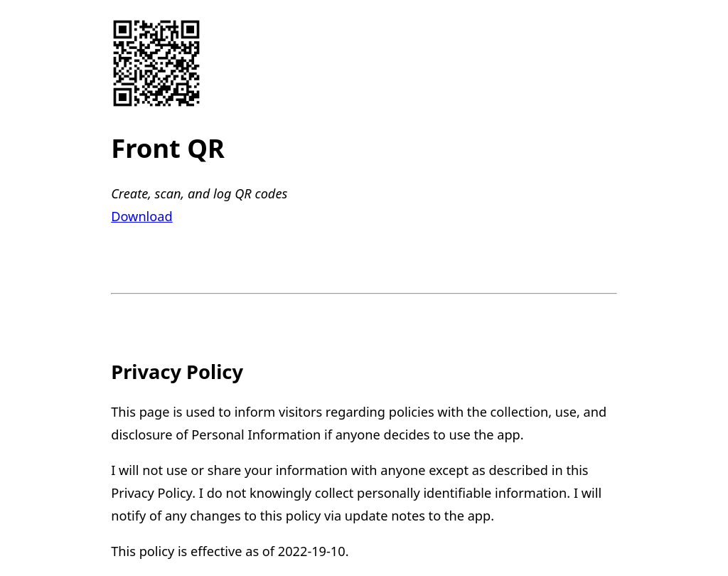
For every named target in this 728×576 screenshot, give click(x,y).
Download (141, 216)
